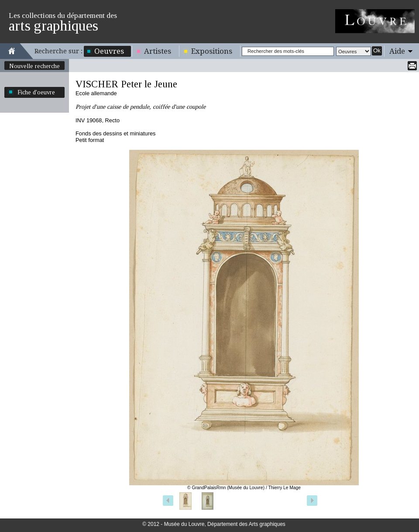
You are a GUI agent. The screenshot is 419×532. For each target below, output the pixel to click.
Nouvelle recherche (34, 66)
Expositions (212, 51)
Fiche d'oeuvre (36, 92)
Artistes (158, 51)
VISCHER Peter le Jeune (126, 84)
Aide (397, 51)
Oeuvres (109, 51)
